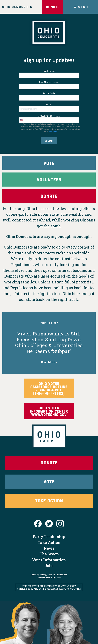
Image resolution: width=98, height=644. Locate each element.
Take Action (49, 486)
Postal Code (49, 96)
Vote (49, 163)
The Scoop (49, 540)
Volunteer (49, 180)
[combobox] (23, 120)
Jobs (49, 551)
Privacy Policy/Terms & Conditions (49, 560)
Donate (52, 7)
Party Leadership (49, 522)
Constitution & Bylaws (49, 563)
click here (53, 131)
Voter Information (49, 545)
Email (49, 107)
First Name (49, 74)
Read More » (49, 364)
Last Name (49, 85)
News (49, 534)
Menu (83, 7)
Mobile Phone (49, 119)
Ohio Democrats (17, 7)
